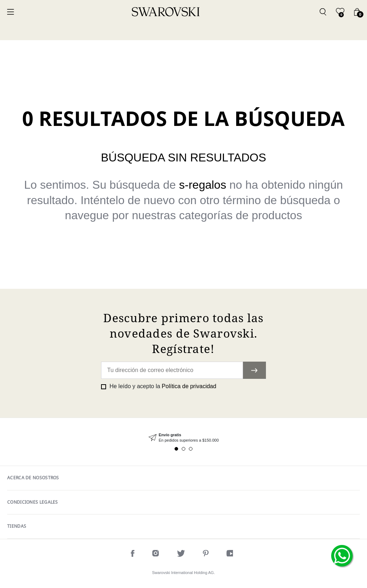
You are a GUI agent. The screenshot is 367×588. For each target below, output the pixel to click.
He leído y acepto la (162, 386)
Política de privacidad (189, 386)
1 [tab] (176, 449)
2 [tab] (183, 449)
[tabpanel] (183, 438)
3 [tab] (191, 449)
